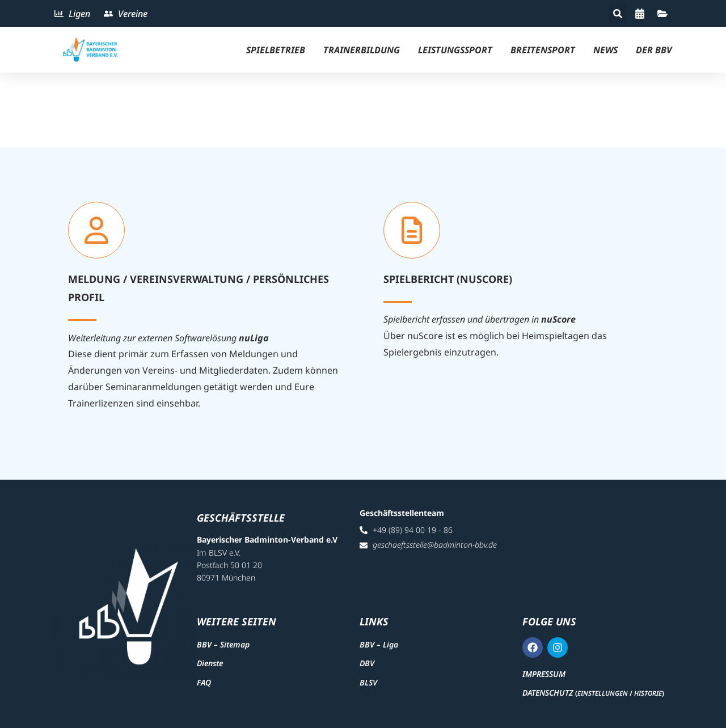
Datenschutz (548, 693)
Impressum (544, 674)
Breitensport (543, 50)
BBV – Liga (379, 644)
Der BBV (654, 50)
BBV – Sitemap (223, 644)
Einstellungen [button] (603, 693)
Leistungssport (455, 50)
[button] (618, 14)
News (605, 50)
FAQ (204, 682)
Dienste (210, 663)
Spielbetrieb (276, 50)
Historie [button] (648, 693)
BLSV (368, 682)
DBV (367, 663)
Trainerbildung (362, 50)
